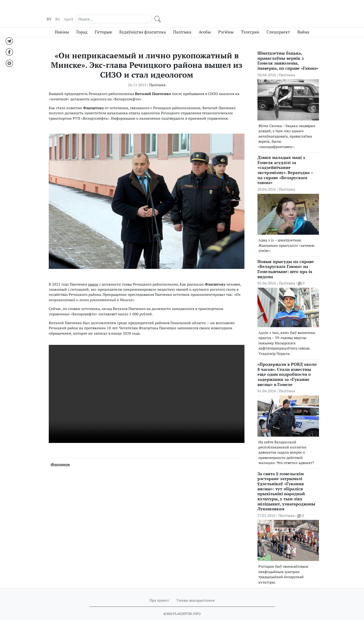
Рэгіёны (226, 24)
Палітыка (182, 24)
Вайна (303, 24)
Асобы (205, 24)
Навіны (62, 24)
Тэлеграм (250, 24)
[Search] (286, 9)
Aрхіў (255, 10)
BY (235, 10)
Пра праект (159, 592)
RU (244, 10)
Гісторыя (103, 24)
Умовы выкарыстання (195, 592)
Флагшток (60, 456)
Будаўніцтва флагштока (143, 24)
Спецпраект (278, 24)
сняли (93, 276)
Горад (82, 24)
